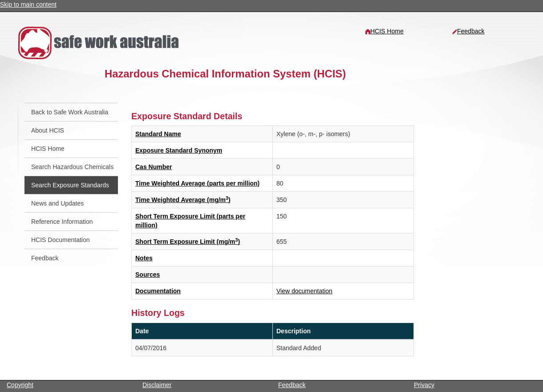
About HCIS (48, 130)
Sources (148, 275)
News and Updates (57, 203)
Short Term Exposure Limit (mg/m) (188, 242)
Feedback (468, 31)
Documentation (158, 291)
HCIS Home (384, 31)
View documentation (304, 291)
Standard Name (158, 134)
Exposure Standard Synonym (179, 150)
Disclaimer (157, 385)
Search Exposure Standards (70, 185)
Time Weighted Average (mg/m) (183, 200)
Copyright (20, 385)
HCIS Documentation (61, 240)
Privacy (424, 385)
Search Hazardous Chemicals (72, 167)
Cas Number (154, 167)
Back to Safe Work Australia (70, 112)
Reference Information (62, 222)
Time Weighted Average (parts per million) (197, 183)
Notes (144, 258)
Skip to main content (28, 4)
